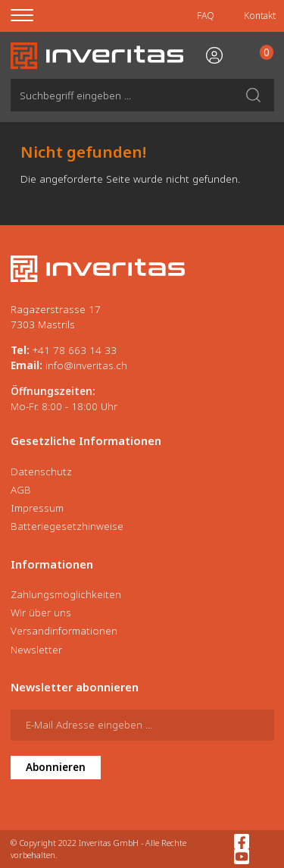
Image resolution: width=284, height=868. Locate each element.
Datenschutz (41, 472)
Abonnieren (56, 767)
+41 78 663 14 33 (75, 350)
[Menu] (31, 16)
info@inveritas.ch (86, 365)
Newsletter (36, 650)
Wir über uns (41, 613)
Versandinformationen (64, 631)
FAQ (206, 16)
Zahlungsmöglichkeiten (66, 594)
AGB (21, 490)
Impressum (37, 508)
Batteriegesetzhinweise (67, 526)
